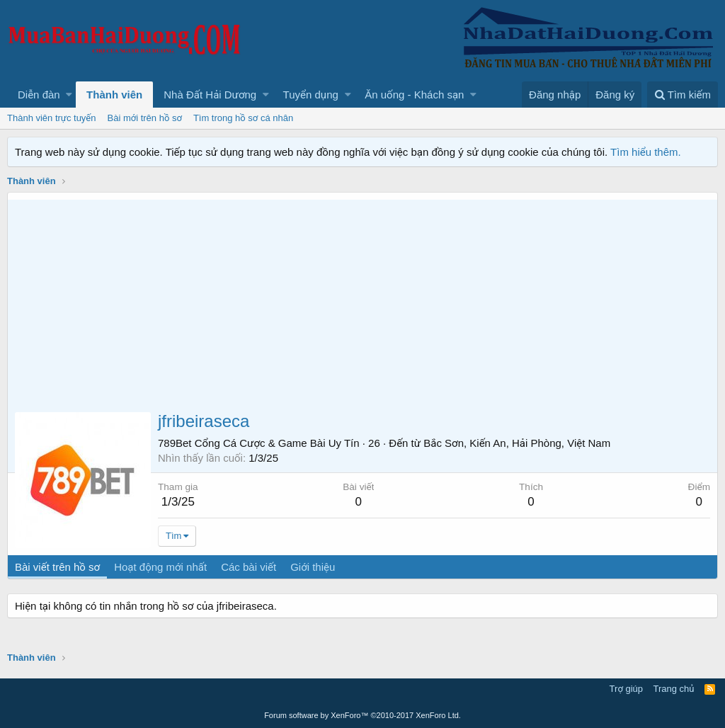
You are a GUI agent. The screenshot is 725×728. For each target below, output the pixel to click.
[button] (69, 95)
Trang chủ (674, 689)
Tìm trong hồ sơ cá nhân (243, 118)
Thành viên (114, 95)
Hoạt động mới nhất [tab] (160, 567)
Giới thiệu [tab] (313, 567)
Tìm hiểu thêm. (646, 152)
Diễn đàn (39, 95)
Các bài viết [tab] (249, 567)
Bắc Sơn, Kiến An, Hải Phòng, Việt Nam (517, 443)
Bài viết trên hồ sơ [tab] (57, 567)
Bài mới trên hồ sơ (145, 118)
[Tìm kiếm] (683, 95)
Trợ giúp (626, 689)
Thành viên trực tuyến (52, 118)
